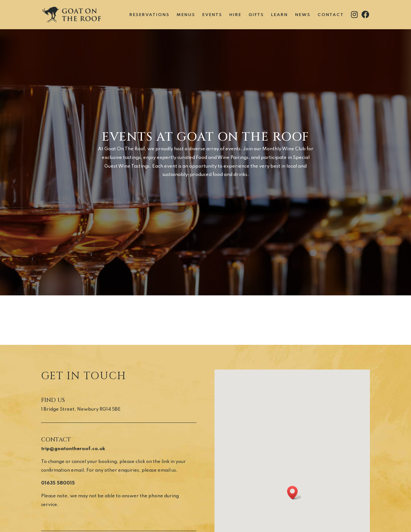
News (303, 15)
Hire (235, 15)
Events (212, 15)
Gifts (256, 15)
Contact (331, 15)
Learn (280, 15)
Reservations (149, 15)
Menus (186, 15)
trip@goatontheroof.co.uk (73, 449)
